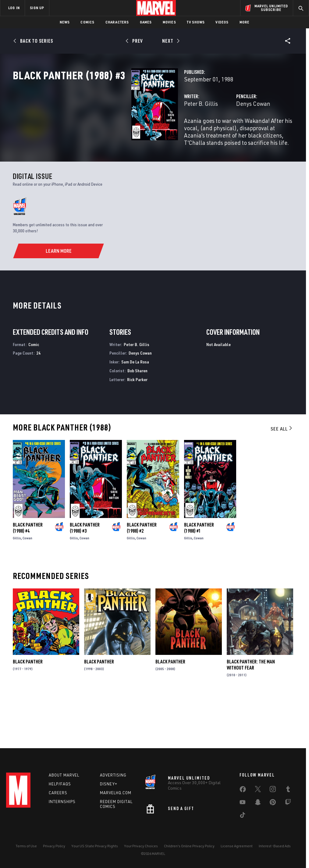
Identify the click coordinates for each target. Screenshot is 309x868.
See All (282, 477)
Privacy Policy (54, 846)
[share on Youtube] (243, 803)
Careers (58, 793)
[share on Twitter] (258, 790)
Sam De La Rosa (135, 411)
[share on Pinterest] (273, 803)
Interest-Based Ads (275, 846)
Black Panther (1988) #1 (199, 577)
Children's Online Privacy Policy (189, 846)
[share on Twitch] (288, 803)
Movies (169, 22)
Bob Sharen (137, 419)
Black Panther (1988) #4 (28, 577)
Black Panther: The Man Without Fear (251, 713)
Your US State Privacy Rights (95, 846)
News (65, 22)
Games (146, 22)
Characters (117, 22)
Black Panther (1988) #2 (142, 577)
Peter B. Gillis (118, 130)
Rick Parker (137, 428)
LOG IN (14, 8)
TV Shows (196, 22)
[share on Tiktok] (243, 816)
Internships (62, 802)
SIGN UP (37, 8)
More (245, 22)
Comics (87, 22)
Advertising (113, 775)
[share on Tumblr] (288, 790)
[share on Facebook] (243, 791)
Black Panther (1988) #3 (85, 577)
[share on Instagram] (273, 790)
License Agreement (237, 846)
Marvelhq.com (116, 793)
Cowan (27, 587)
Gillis (17, 587)
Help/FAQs (60, 784)
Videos (222, 22)
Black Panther (28, 710)
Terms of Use (26, 846)
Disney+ (109, 784)
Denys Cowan (212, 130)
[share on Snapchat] (258, 803)
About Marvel (64, 775)
